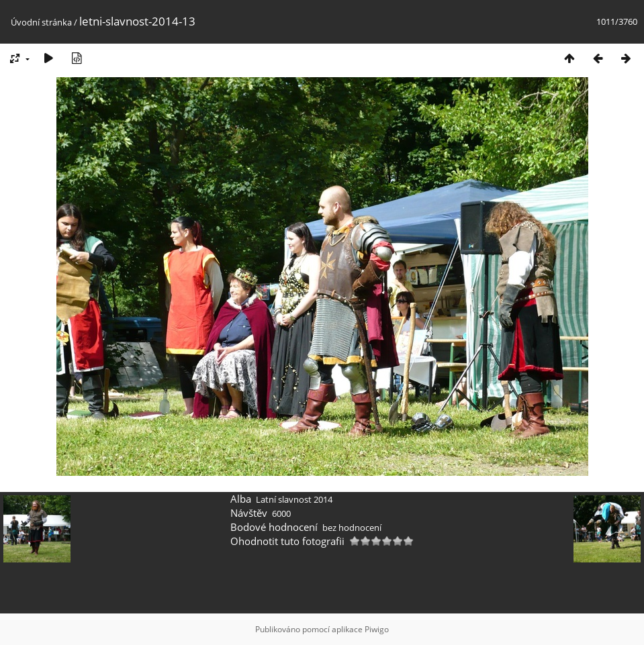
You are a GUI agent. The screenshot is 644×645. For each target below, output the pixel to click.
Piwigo (377, 629)
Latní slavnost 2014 (294, 499)
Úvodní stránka (41, 22)
